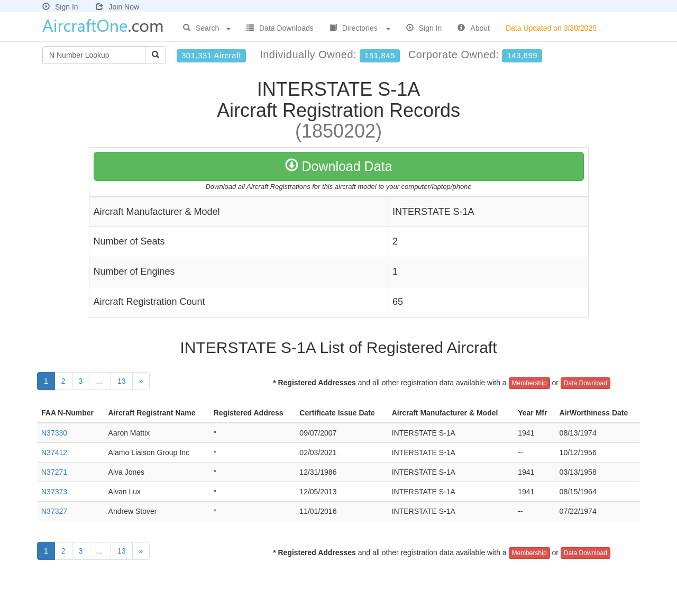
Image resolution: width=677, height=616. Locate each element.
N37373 (54, 492)
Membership (529, 383)
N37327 (54, 511)
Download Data (339, 166)
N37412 (54, 452)
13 (122, 381)
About (474, 28)
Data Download (585, 383)
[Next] (141, 381)
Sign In (60, 7)
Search (207, 28)
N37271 (54, 472)
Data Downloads (280, 28)
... (100, 381)
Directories (360, 28)
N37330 (54, 433)
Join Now (117, 7)
